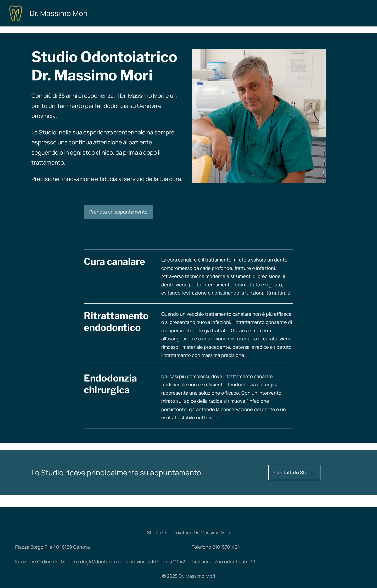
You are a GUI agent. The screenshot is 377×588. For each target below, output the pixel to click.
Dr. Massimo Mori (59, 13)
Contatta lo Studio (294, 472)
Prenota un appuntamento (118, 212)
